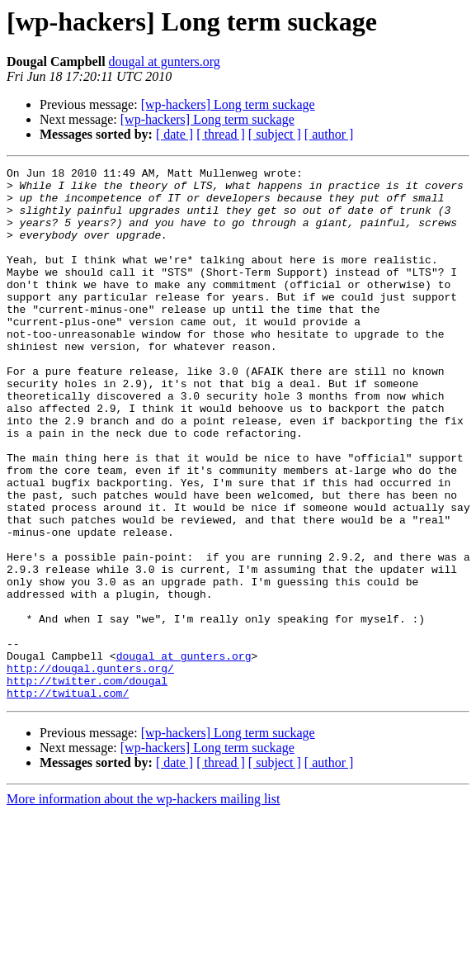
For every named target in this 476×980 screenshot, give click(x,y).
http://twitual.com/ (68, 799)
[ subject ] (275, 134)
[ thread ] (221, 134)
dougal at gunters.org (165, 62)
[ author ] (329, 134)
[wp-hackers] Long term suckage (228, 104)
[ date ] (174, 134)
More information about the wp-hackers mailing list (143, 905)
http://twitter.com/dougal (87, 784)
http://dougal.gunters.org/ (90, 769)
